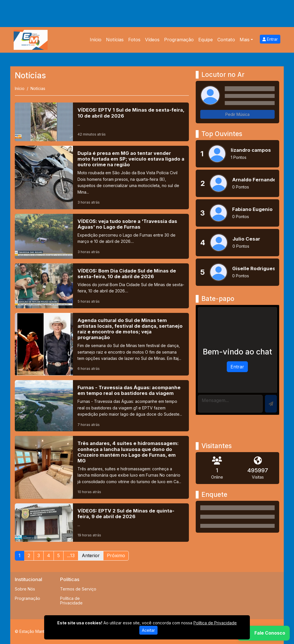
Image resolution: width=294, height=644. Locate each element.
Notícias (115, 40)
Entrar (270, 39)
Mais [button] (245, 40)
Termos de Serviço (78, 589)
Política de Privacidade (71, 601)
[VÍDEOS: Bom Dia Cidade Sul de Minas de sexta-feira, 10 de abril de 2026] (102, 286)
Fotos (134, 40)
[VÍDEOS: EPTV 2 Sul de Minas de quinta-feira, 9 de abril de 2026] (102, 523)
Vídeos (152, 40)
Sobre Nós (25, 589)
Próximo (116, 555)
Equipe (206, 40)
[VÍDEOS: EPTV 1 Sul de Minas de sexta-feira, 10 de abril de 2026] (102, 122)
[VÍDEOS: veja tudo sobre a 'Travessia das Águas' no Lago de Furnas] (102, 236)
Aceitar (148, 630)
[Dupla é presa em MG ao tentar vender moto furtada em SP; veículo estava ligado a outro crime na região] (102, 178)
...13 (71, 555)
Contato (226, 40)
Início (96, 40)
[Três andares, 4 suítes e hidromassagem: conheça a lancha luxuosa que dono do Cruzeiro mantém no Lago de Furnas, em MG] (102, 467)
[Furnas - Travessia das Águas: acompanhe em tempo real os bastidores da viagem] (102, 406)
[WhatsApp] (264, 633)
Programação (179, 40)
